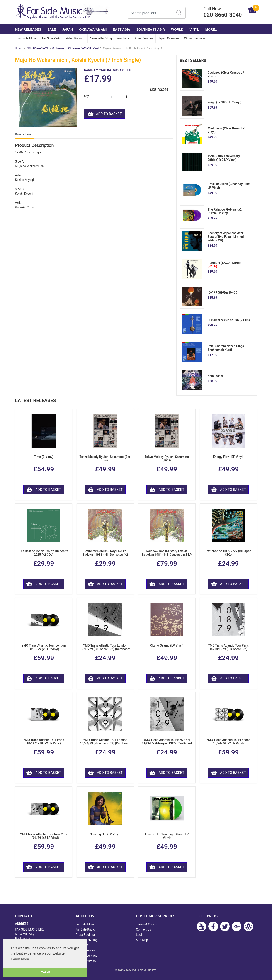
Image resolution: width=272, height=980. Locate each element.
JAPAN (68, 29)
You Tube (123, 38)
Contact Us (144, 929)
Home (19, 48)
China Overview (194, 38)
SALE (52, 29)
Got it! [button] (45, 972)
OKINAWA (58, 48)
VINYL (194, 29)
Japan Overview (169, 38)
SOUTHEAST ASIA (151, 29)
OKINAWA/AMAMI (93, 29)
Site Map (142, 940)
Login (140, 935)
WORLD (177, 29)
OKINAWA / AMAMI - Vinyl (83, 48)
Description (23, 134)
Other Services (143, 38)
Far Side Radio (52, 38)
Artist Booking (76, 38)
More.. (211, 29)
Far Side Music (27, 38)
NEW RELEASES (28, 29)
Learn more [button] (20, 959)
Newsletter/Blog (101, 38)
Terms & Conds (146, 924)
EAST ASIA (121, 29)
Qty (86, 96)
